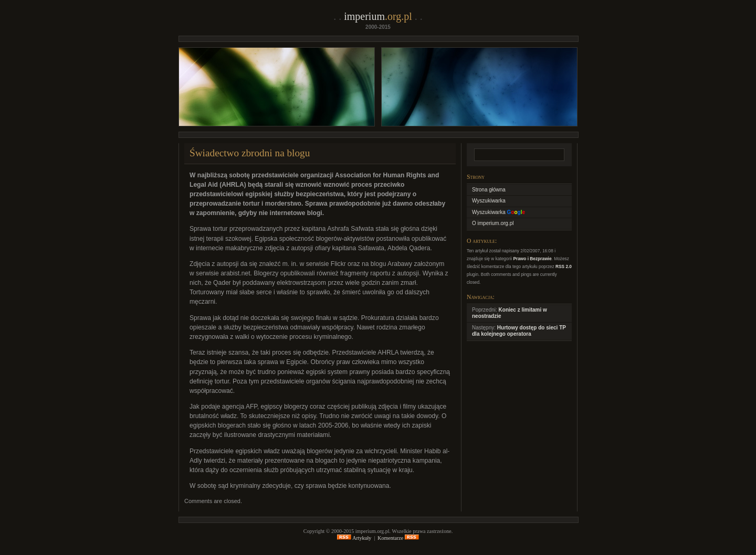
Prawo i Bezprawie (532, 259)
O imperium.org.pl (493, 223)
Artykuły (354, 538)
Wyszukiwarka (489, 201)
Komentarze (398, 538)
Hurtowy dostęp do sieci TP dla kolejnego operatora (519, 331)
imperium (378, 16)
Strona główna (489, 190)
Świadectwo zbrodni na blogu (250, 153)
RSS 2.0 (564, 266)
